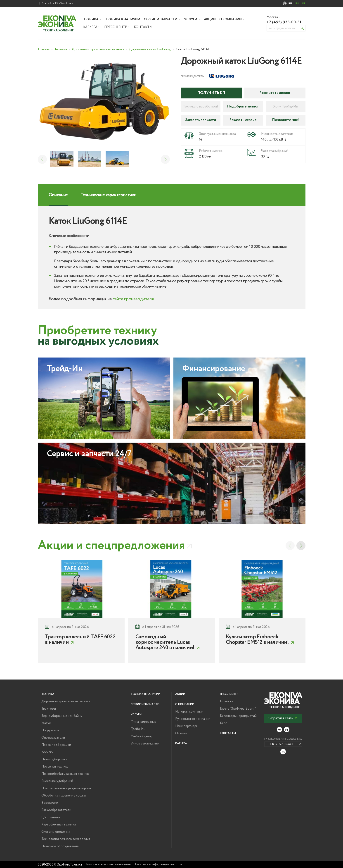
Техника (91, 19)
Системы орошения (56, 832)
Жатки (46, 723)
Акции (210, 19)
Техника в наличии (123, 19)
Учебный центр (142, 736)
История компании (189, 712)
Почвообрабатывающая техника (65, 774)
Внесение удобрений (57, 781)
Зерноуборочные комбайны (62, 716)
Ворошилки (50, 803)
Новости (227, 701)
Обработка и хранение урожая (64, 796)
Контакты (143, 27)
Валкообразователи (56, 810)
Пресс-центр (116, 27)
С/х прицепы (51, 817)
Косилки (47, 752)
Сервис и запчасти (161, 19)
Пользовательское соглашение (108, 864)
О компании (231, 19)
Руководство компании (193, 719)
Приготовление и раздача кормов (66, 788)
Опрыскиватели (53, 738)
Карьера (90, 27)
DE (304, 4)
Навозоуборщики (54, 759)
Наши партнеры (187, 726)
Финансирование (144, 722)
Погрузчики (50, 730)
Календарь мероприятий (238, 716)
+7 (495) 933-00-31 (284, 22)
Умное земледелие (145, 744)
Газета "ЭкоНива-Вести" (238, 709)
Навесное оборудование (60, 846)
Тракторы (49, 709)
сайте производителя (133, 299)
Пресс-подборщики (56, 745)
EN (297, 4)
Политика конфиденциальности (158, 864)
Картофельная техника (59, 825)
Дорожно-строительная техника (66, 701)
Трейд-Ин (138, 729)
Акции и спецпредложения (111, 546)
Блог (223, 723)
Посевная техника (55, 767)
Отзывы (181, 733)
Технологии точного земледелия (66, 839)
